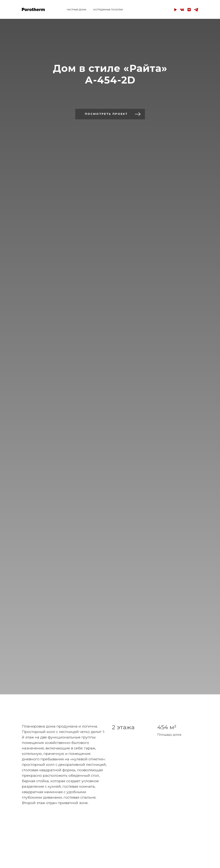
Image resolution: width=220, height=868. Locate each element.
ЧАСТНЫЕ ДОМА (77, 10)
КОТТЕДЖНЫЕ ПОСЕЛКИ (108, 10)
